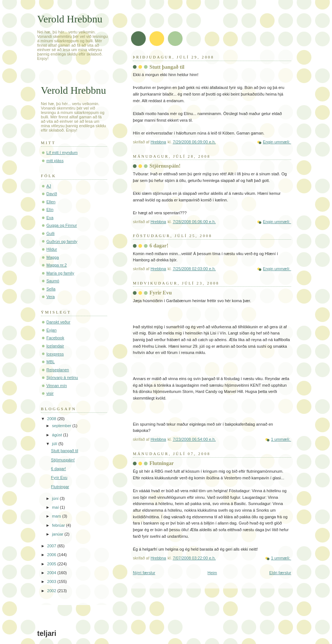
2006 (52, 555)
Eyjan (52, 330)
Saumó (53, 281)
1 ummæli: (281, 439)
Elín (50, 210)
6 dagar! (159, 246)
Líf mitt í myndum (62, 153)
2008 (52, 419)
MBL (51, 362)
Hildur (52, 249)
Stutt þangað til (167, 67)
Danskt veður (58, 322)
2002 (52, 591)
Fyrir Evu (161, 293)
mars (57, 516)
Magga (53, 257)
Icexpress (55, 354)
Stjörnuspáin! (165, 166)
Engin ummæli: (277, 142)
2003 (52, 582)
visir (50, 393)
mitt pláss (55, 161)
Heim (212, 573)
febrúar (59, 525)
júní (56, 498)
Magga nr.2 (56, 265)
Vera (51, 297)
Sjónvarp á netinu (62, 378)
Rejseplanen (58, 370)
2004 (52, 573)
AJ (49, 186)
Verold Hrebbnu (70, 19)
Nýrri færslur (144, 573)
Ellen (51, 202)
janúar (58, 534)
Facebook (55, 338)
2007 (52, 546)
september (62, 426)
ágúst (57, 435)
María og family (60, 273)
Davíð (52, 194)
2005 (52, 564)
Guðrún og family (62, 241)
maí (56, 507)
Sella (51, 289)
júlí (55, 444)
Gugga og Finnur (62, 225)
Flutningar (162, 463)
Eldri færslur (280, 573)
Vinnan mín (57, 386)
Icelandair (55, 346)
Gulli (50, 233)
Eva (50, 218)
